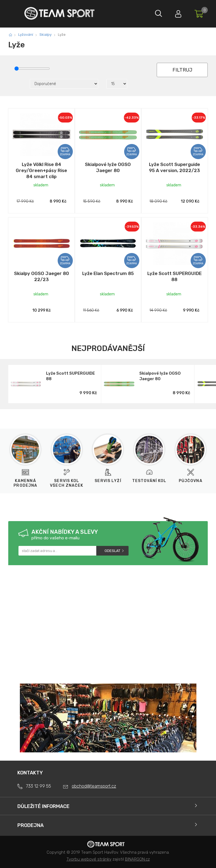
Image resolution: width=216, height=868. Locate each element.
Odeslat (112, 551)
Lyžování (26, 35)
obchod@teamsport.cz (94, 786)
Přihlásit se (176, 13)
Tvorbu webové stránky (89, 859)
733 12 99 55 (38, 786)
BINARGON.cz (137, 859)
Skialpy (46, 35)
